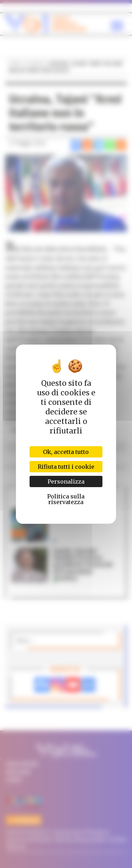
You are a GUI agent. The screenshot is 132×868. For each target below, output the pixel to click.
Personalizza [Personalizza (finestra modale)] (66, 481)
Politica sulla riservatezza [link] (66, 499)
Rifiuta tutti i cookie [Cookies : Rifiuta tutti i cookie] (66, 467)
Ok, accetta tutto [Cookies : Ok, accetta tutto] (66, 452)
